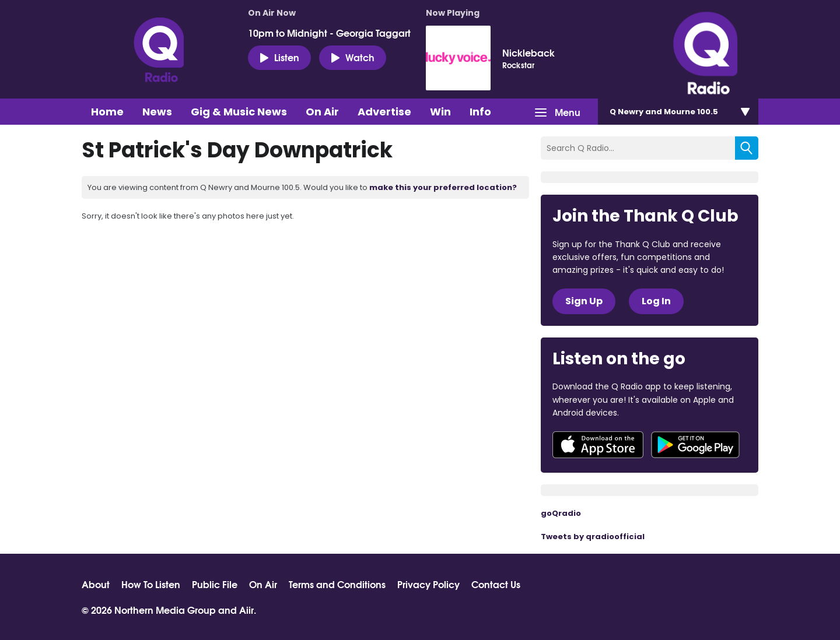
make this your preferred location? (443, 187)
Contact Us (496, 584)
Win (440, 112)
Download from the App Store (598, 445)
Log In (656, 301)
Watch (353, 57)
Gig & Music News (239, 112)
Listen (279, 57)
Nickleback (528, 52)
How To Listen (151, 584)
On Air (322, 112)
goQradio (561, 513)
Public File (215, 584)
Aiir (246, 609)
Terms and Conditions (337, 584)
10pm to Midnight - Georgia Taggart (329, 33)
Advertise (384, 112)
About (96, 584)
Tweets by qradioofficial (593, 537)
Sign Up (584, 301)
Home (107, 112)
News (157, 112)
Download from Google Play (695, 445)
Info (480, 112)
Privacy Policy (428, 584)
